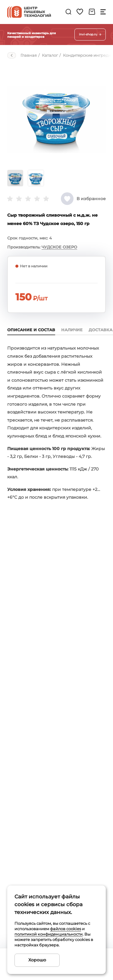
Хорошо (37, 960)
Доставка (100, 330)
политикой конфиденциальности (49, 934)
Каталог (50, 55)
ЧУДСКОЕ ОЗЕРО (59, 247)
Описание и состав (31, 330)
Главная (29, 55)
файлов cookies (66, 929)
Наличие (72, 330)
